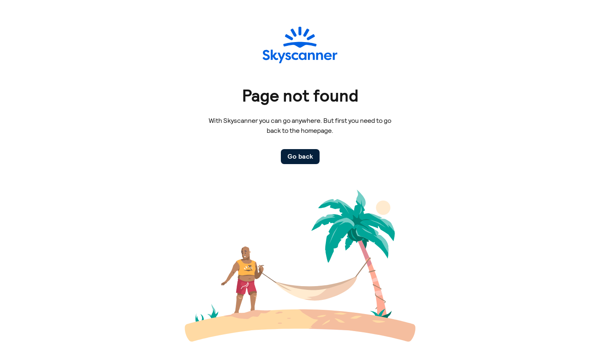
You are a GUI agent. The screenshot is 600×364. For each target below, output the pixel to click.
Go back (300, 156)
